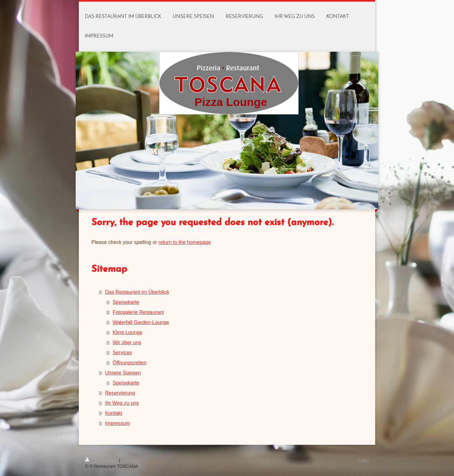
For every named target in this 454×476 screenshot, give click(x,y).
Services (122, 353)
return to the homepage (185, 242)
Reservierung (120, 393)
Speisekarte (126, 302)
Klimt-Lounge (127, 332)
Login (364, 460)
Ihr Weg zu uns (122, 403)
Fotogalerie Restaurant (138, 312)
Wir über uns (127, 342)
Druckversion (102, 460)
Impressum (117, 423)
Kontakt (113, 413)
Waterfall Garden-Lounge (141, 322)
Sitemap (129, 460)
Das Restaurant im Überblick (137, 292)
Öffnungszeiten (129, 363)
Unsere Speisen (123, 373)
